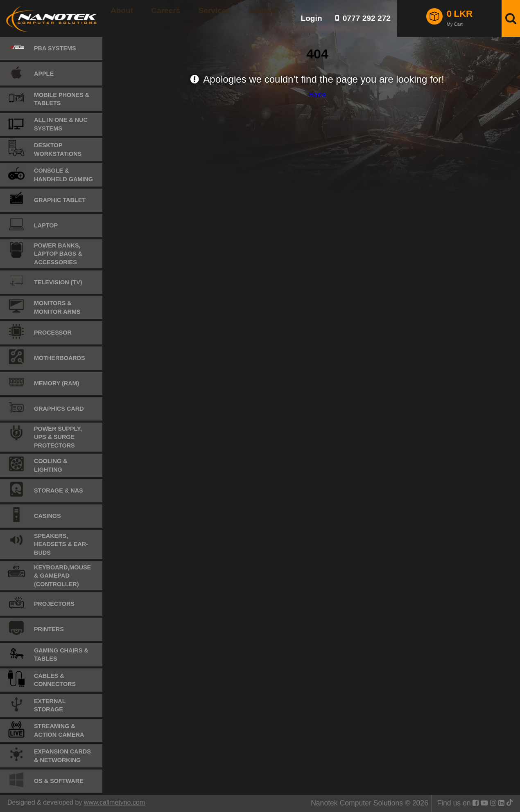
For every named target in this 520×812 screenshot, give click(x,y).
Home (318, 95)
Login (311, 18)
